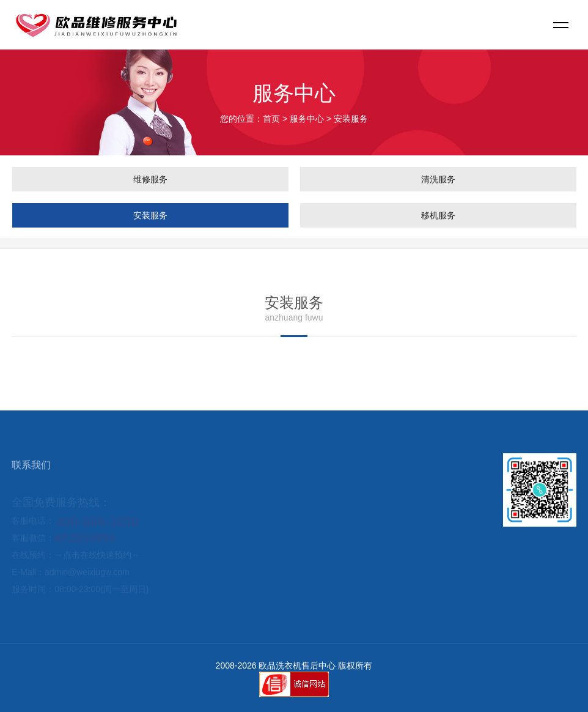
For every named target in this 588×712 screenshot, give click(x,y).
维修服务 (150, 179)
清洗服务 (438, 179)
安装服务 (150, 215)
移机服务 (438, 215)
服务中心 (307, 119)
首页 (271, 119)
